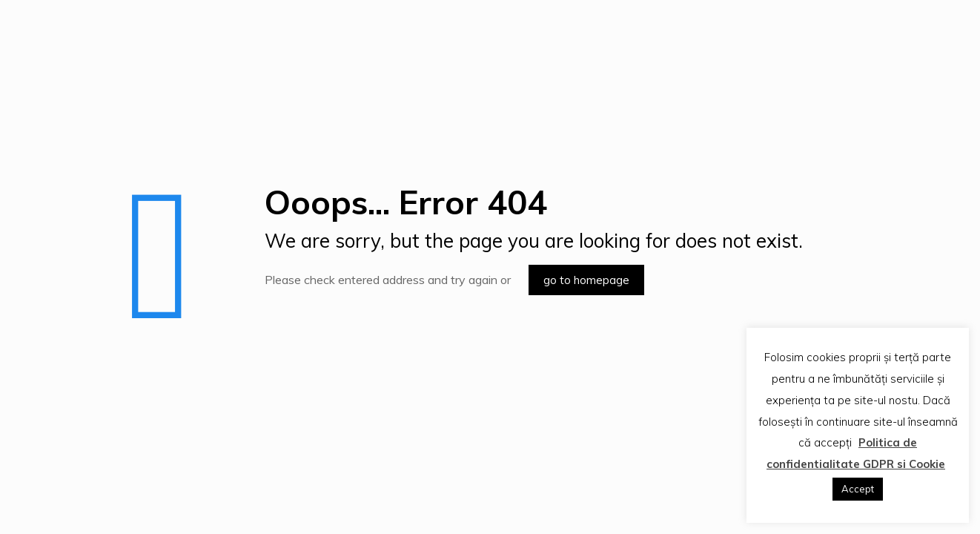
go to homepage (586, 280)
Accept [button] (858, 489)
